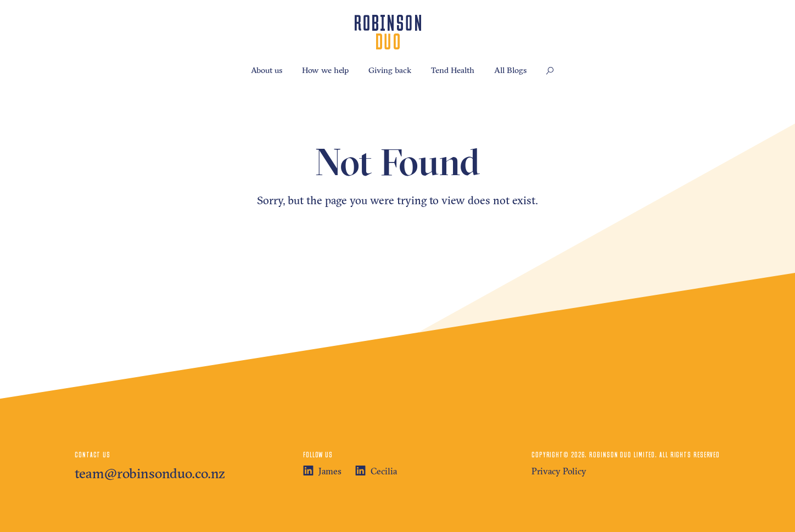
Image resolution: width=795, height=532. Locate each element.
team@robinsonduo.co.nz (150, 473)
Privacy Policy (559, 471)
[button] (550, 71)
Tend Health (453, 70)
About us (267, 70)
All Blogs (510, 70)
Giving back (390, 70)
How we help (325, 70)
